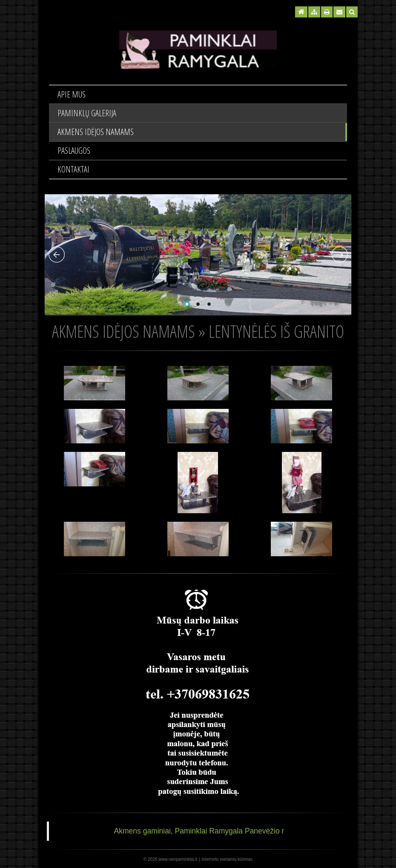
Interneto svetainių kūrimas (227, 859)
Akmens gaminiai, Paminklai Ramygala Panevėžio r (199, 831)
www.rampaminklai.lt (178, 859)
